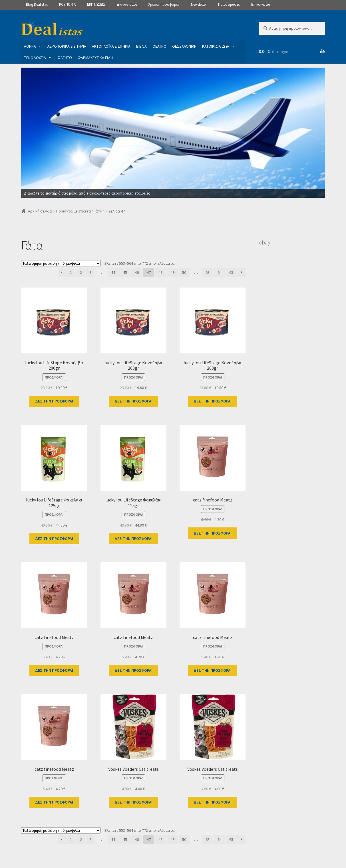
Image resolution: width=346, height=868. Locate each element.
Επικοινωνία (261, 4)
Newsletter (199, 4)
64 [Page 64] (220, 272)
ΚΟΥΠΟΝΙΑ (67, 4)
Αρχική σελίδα (40, 211)
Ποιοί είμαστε (229, 4)
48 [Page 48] (160, 272)
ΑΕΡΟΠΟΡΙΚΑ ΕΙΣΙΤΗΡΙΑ (67, 46)
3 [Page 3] (91, 272)
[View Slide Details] (173, 133)
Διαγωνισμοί (127, 4)
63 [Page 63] (208, 272)
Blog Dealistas (37, 4)
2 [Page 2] (81, 272)
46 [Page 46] (137, 272)
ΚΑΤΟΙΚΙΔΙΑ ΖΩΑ (219, 46)
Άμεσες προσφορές (164, 4)
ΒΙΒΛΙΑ (141, 46)
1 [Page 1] (71, 272)
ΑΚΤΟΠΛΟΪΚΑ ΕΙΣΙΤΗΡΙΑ (111, 46)
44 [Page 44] (113, 272)
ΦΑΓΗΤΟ (65, 58)
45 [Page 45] (125, 272)
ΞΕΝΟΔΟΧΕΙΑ (38, 58)
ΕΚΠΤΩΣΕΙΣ (96, 4)
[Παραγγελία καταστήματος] (61, 263)
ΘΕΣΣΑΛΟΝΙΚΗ (184, 46)
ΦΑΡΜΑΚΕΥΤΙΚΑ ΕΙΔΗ (95, 58)
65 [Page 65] (231, 272)
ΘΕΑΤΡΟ (159, 46)
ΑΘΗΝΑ (33, 46)
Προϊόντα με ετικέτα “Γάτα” (80, 211)
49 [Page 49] (172, 272)
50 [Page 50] (184, 272)
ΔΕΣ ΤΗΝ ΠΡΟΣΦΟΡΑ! (54, 401)
